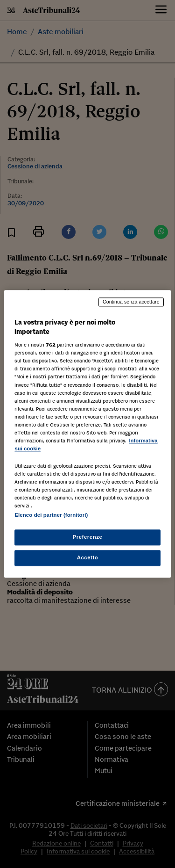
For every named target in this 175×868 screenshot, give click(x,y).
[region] (87, 434)
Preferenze (88, 537)
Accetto (88, 558)
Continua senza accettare (131, 302)
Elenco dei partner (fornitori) (51, 515)
